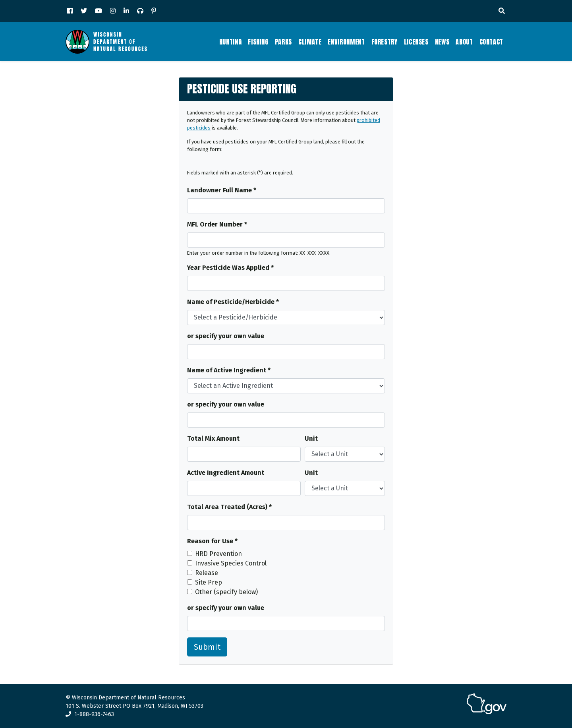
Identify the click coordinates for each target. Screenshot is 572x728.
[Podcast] (140, 11)
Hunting (230, 42)
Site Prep (209, 582)
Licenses (416, 42)
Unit (311, 439)
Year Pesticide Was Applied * (230, 268)
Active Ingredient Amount (226, 473)
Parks (283, 42)
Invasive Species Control (231, 563)
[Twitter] (84, 11)
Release (207, 573)
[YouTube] (99, 11)
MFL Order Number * (217, 224)
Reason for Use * (212, 541)
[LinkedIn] (126, 11)
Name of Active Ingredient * (229, 370)
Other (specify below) (226, 592)
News (442, 42)
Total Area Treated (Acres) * (229, 507)
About (464, 42)
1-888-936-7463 (90, 714)
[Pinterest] (154, 11)
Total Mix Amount (213, 439)
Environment (346, 42)
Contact (491, 42)
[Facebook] (70, 11)
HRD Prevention (218, 554)
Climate (310, 42)
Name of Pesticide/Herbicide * (233, 302)
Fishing (258, 42)
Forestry (385, 42)
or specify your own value (226, 336)
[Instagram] (113, 11)
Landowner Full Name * (222, 190)
